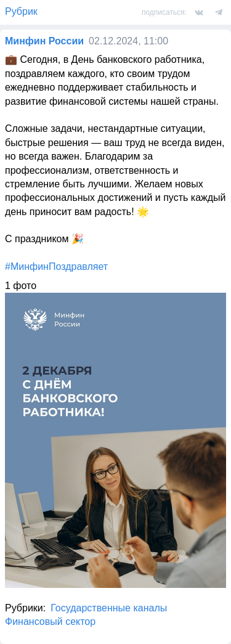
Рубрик (21, 11)
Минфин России (44, 41)
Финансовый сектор (50, 622)
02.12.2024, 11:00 (128, 41)
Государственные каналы (109, 608)
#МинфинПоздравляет (56, 267)
